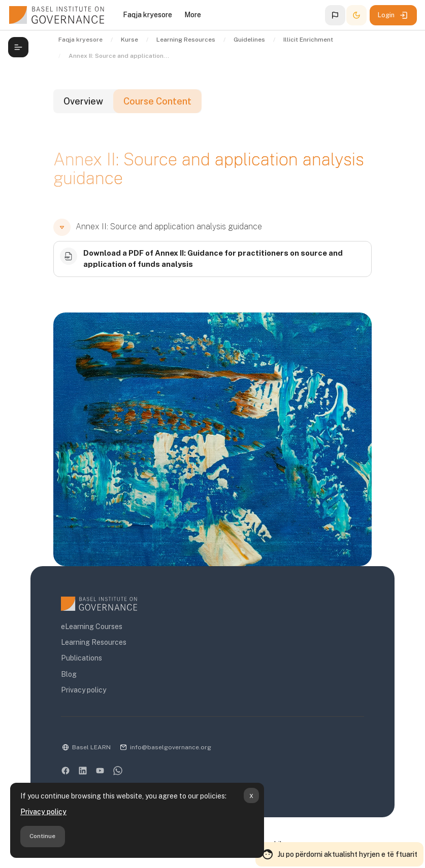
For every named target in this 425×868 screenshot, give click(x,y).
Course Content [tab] (157, 101)
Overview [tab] (83, 101)
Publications (81, 658)
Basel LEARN (91, 747)
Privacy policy (43, 812)
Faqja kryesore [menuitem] (148, 15)
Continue (42, 836)
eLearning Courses (92, 627)
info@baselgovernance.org (171, 747)
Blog (69, 674)
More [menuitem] (193, 15)
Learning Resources (94, 642)
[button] (335, 15)
